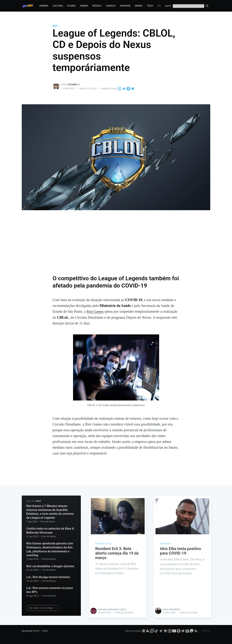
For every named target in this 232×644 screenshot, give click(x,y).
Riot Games (96, 311)
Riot (55, 26)
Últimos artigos (133, 631)
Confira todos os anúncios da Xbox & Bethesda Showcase (50, 531)
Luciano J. (74, 84)
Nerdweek (27, 631)
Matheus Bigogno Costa (112, 609)
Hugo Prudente (171, 609)
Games (84, 6)
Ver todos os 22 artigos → (43, 608)
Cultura (58, 6)
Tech (150, 6)
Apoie (168, 6)
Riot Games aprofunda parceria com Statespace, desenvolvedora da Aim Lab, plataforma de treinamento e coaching (50, 549)
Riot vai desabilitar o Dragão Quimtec (50, 566)
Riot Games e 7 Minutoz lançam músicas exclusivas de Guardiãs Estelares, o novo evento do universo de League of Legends (50, 512)
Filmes (71, 6)
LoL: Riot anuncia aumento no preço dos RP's (50, 590)
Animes (44, 6)
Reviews (125, 6)
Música (97, 6)
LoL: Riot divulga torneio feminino (48, 577)
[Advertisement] (116, 245)
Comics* (111, 6)
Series (139, 6)
